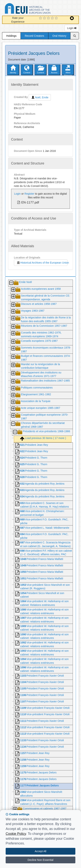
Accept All (40, 851)
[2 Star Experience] (45, 18)
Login (72, 28)
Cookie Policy (16, 834)
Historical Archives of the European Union (42, 263)
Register (29, 194)
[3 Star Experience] (49, 18)
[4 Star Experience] (53, 18)
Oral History (59, 36)
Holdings (11, 36)
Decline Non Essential (41, 860)
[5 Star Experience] (57, 18)
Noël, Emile (40, 97)
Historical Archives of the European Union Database (38, 9)
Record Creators (35, 36)
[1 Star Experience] (41, 18)
